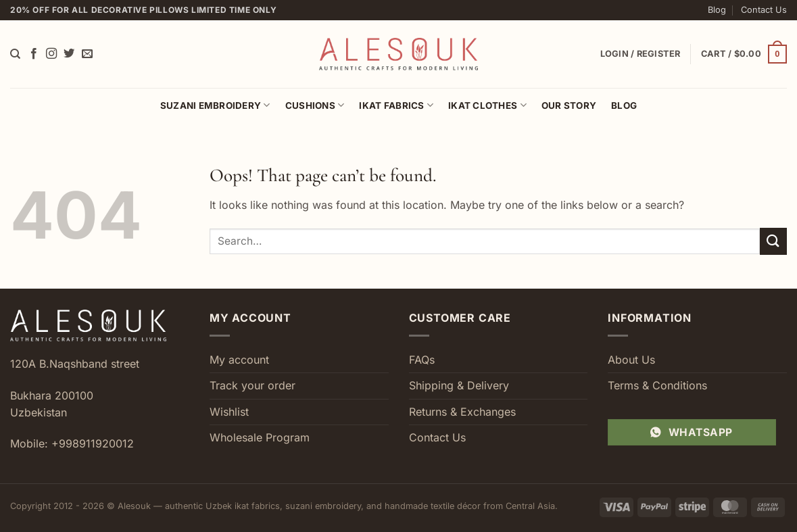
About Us (631, 360)
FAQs (422, 360)
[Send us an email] (87, 54)
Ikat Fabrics (396, 105)
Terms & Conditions (657, 385)
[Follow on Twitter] (69, 54)
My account (239, 360)
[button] (744, 54)
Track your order (252, 385)
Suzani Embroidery (215, 105)
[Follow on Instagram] (51, 54)
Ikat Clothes (487, 105)
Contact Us (764, 10)
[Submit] (773, 241)
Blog (717, 10)
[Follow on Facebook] (34, 54)
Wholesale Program (260, 437)
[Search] (15, 54)
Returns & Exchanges (462, 412)
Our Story (569, 105)
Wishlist (229, 412)
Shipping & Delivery (459, 385)
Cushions (315, 105)
